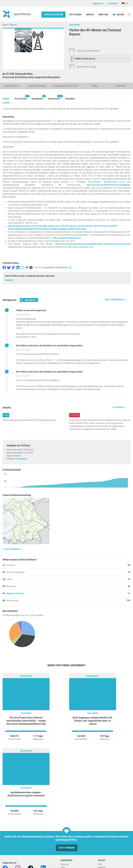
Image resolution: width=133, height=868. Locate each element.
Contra (75, 415)
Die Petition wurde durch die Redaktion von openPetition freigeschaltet (49, 346)
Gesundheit (75, 25)
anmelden (113, 3)
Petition (6, 99)
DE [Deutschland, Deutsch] (125, 3)
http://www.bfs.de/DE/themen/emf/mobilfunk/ (108, 185)
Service (90, 15)
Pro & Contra (21, 97)
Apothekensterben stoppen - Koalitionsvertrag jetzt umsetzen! (26, 794)
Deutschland (26, 676)
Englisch (9, 280)
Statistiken (70, 99)
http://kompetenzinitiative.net (67, 238)
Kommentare (54, 97)
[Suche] (129, 14)
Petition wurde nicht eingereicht (31, 310)
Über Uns (103, 15)
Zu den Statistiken (11, 549)
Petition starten (53, 15)
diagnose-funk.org (15, 593)
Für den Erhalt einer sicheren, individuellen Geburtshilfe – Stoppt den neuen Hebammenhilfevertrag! (26, 721)
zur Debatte (118, 407)
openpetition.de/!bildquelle (57, 268)
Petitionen (76, 15)
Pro (6, 415)
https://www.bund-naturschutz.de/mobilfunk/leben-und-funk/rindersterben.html (93, 244)
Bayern (13, 25)
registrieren (98, 3)
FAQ (100, 864)
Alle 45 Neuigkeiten (114, 300)
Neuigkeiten (37, 97)
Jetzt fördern (67, 848)
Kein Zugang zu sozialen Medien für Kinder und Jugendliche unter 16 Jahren (93, 721)
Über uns (65, 864)
